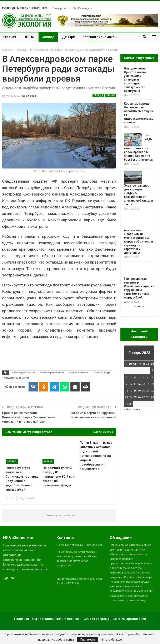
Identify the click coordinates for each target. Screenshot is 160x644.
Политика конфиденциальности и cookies (46, 619)
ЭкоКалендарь (83, 8)
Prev (11, 498)
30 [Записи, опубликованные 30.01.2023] (126, 404)
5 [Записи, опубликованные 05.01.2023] (139, 377)
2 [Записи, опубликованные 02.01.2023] (126, 377)
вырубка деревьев (78, 373)
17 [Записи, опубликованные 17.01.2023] (131, 391)
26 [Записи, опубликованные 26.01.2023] (139, 397)
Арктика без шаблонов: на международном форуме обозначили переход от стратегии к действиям (138, 241)
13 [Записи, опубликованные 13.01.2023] (143, 384)
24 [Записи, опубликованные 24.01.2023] (131, 397)
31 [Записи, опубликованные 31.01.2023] (131, 404)
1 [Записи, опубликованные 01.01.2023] (152, 370)
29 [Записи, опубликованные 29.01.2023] (152, 397)
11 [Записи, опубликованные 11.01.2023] (135, 384)
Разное (111, 95)
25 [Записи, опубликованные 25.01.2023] (135, 397)
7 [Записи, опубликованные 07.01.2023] (148, 377)
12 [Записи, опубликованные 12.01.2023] (139, 384)
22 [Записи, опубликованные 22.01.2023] (152, 391)
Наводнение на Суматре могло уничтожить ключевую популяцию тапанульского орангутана (135, 80)
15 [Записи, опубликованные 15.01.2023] (152, 384)
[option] (139, 185)
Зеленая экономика (99, 37)
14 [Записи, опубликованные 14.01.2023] (148, 384)
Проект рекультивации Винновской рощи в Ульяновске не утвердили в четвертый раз (29, 417)
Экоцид (48, 37)
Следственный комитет (17, 378)
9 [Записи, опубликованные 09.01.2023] (126, 384)
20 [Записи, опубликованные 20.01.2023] (143, 391)
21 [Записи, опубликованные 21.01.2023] (148, 391)
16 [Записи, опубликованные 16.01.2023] (126, 391)
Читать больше (111, 640)
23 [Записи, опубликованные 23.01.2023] (126, 397)
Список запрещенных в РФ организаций (115, 619)
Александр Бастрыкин (24, 373)
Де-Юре (68, 37)
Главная (10, 37)
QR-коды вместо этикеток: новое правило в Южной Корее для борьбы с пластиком (139, 147)
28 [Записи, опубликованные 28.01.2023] (148, 397)
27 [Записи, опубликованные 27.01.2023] (143, 397)
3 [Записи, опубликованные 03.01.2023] (131, 377)
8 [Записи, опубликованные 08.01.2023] (152, 377)
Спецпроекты (61, 8)
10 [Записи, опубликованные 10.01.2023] (131, 384)
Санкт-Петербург (101, 373)
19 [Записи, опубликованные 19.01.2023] (139, 391)
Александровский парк (52, 373)
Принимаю (88, 640)
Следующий (28, 498)
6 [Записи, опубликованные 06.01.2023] (143, 377)
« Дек (127, 409)
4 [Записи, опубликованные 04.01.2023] (135, 377)
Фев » (136, 409)
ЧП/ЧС (29, 37)
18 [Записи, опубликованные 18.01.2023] (135, 391)
